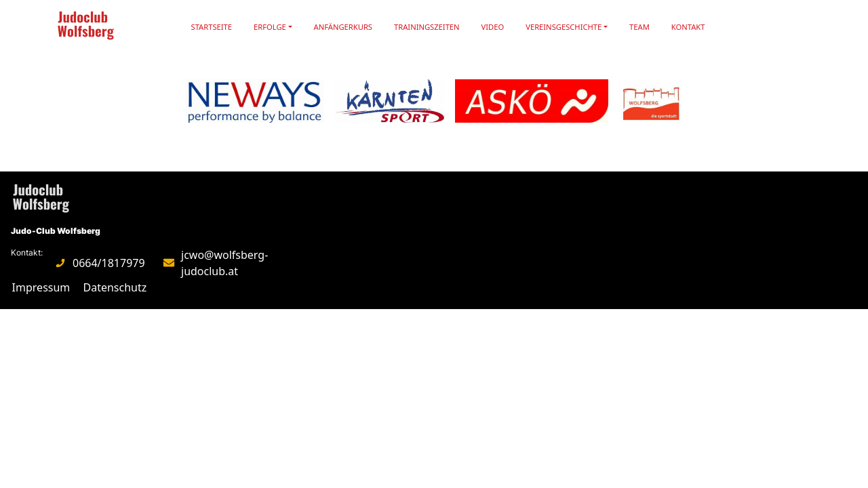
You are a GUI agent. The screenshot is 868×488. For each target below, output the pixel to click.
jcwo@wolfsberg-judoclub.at (224, 263)
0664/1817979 (109, 263)
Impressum (41, 287)
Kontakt (688, 27)
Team (639, 27)
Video (493, 27)
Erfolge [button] (270, 27)
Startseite (212, 27)
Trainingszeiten (427, 27)
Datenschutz (115, 287)
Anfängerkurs (343, 27)
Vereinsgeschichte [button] (564, 27)
